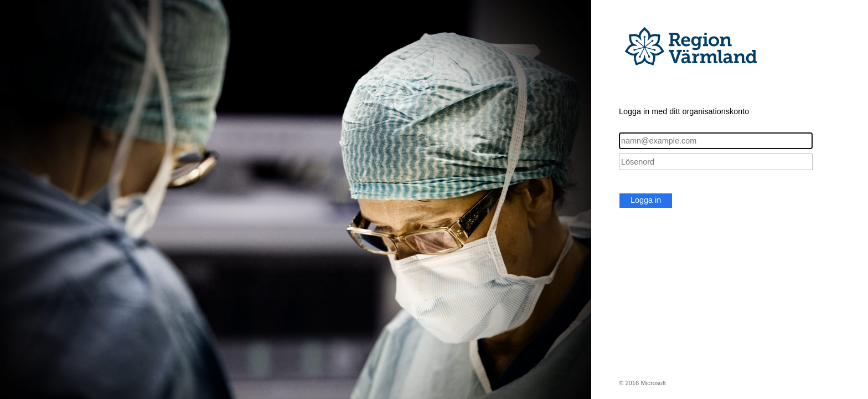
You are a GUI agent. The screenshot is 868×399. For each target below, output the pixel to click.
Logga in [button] (646, 200)
